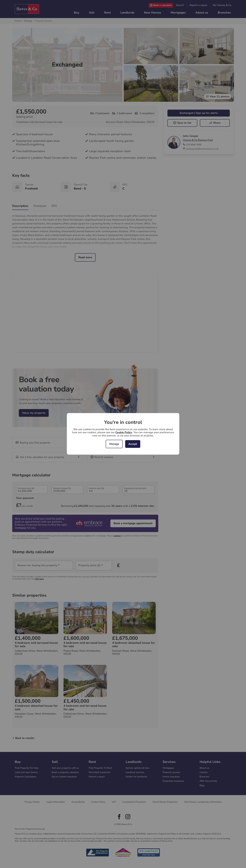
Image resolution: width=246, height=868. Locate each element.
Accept (133, 444)
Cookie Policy (124, 432)
